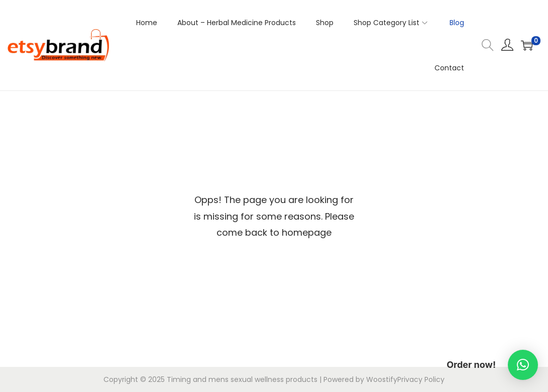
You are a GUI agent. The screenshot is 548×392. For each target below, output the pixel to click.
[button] (523, 365)
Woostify (382, 379)
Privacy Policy (421, 379)
